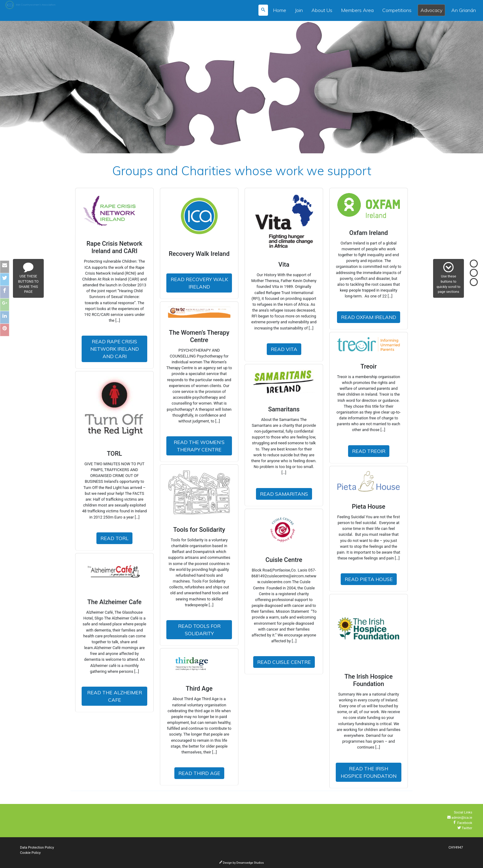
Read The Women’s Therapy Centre (199, 446)
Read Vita (284, 349)
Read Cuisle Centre (284, 662)
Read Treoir (369, 451)
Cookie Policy (30, 853)
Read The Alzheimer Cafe (115, 696)
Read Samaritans (284, 494)
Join (299, 10)
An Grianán (464, 10)
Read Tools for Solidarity (199, 630)
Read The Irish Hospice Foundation (369, 772)
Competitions (397, 10)
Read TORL (114, 538)
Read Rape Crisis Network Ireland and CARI (115, 349)
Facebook (463, 823)
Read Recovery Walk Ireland (199, 283)
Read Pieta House (369, 579)
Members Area (357, 10)
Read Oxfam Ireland (369, 317)
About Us (322, 10)
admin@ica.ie (460, 818)
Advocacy (431, 10)
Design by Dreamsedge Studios (242, 863)
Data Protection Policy (37, 848)
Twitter (465, 828)
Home (280, 10)
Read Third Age (199, 773)
